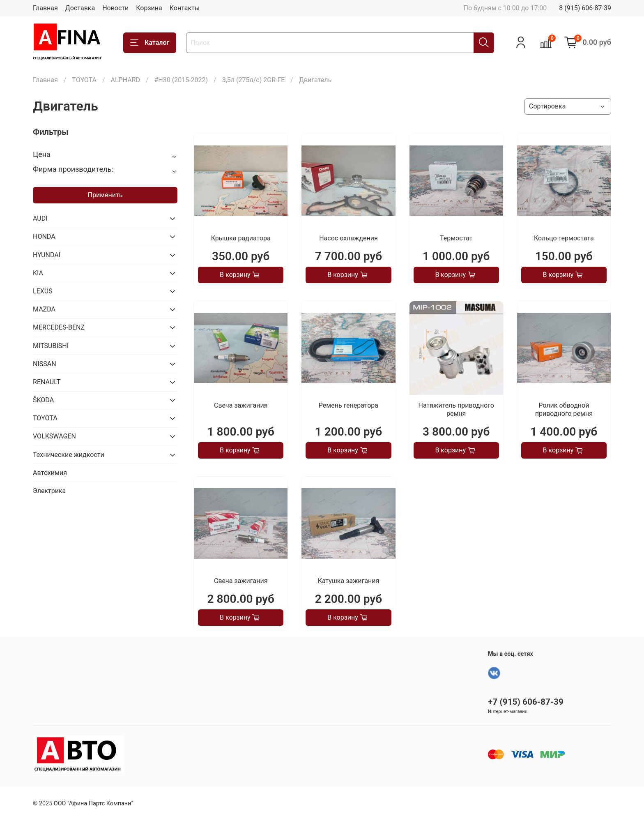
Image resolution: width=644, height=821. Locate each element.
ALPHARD (125, 80)
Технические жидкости (69, 455)
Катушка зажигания (348, 581)
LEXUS (43, 291)
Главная (45, 8)
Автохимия (50, 473)
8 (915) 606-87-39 (585, 8)
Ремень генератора (348, 405)
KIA (38, 273)
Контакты (185, 8)
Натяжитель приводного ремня (456, 409)
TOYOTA (84, 80)
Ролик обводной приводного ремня (564, 409)
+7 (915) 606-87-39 (526, 702)
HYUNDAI (47, 255)
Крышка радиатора (241, 238)
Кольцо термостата (564, 238)
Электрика (49, 491)
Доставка (80, 8)
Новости (115, 8)
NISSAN (45, 364)
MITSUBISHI (51, 346)
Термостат (456, 238)
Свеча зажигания (241, 405)
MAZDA (44, 309)
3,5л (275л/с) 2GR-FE (254, 80)
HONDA (44, 236)
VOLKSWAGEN (54, 436)
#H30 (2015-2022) (181, 80)
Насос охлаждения (348, 238)
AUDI (40, 218)
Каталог (150, 43)
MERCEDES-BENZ (59, 327)
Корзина (149, 8)
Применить (105, 195)
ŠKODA (43, 400)
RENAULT (47, 382)
